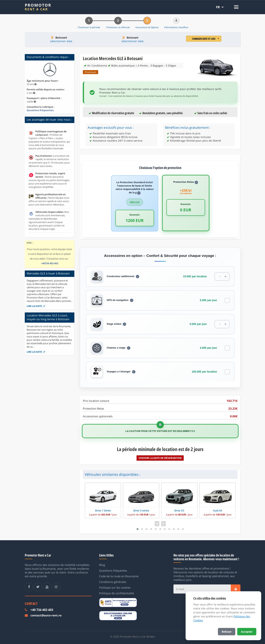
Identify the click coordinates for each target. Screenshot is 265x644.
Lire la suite (36, 306)
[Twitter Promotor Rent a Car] (38, 587)
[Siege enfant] (222, 324)
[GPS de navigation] (227, 300)
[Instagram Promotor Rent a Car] (56, 587)
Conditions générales (113, 582)
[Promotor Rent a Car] (38, 7)
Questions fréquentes (40, 110)
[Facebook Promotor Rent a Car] (29, 587)
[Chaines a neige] (227, 348)
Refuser (227, 632)
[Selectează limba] (220, 7)
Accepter (247, 632)
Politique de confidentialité (117, 593)
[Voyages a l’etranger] (227, 372)
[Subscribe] (236, 589)
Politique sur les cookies (115, 587)
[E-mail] (202, 589)
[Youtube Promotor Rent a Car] (47, 587)
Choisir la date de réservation (160, 458)
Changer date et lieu (206, 39)
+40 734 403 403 (42, 610)
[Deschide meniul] (235, 7)
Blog (102, 565)
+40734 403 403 (50, 263)
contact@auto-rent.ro (46, 615)
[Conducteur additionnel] (222, 277)
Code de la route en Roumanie (119, 576)
